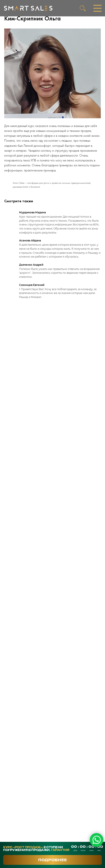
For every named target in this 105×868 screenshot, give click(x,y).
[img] (28, 8)
